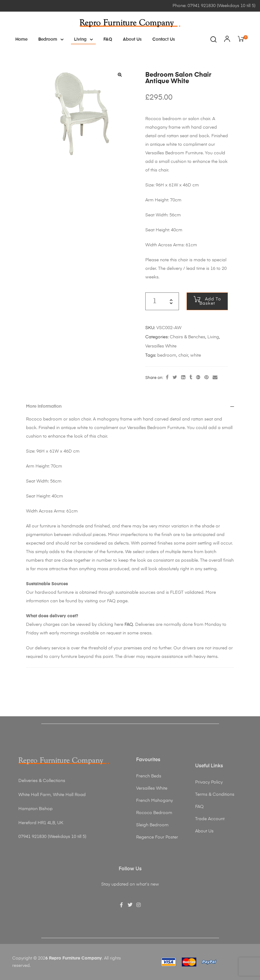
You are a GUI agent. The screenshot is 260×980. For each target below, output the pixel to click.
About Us (132, 39)
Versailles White (161, 346)
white (196, 355)
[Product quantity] (155, 301)
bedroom (167, 355)
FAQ (108, 39)
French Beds (149, 776)
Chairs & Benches (188, 337)
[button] (120, 75)
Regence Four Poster (157, 837)
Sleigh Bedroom (152, 825)
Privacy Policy (209, 782)
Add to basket (210, 301)
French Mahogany (154, 801)
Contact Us (164, 39)
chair (183, 355)
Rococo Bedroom (154, 813)
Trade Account (210, 819)
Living (83, 39)
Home (21, 39)
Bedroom (51, 39)
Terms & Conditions (215, 795)
